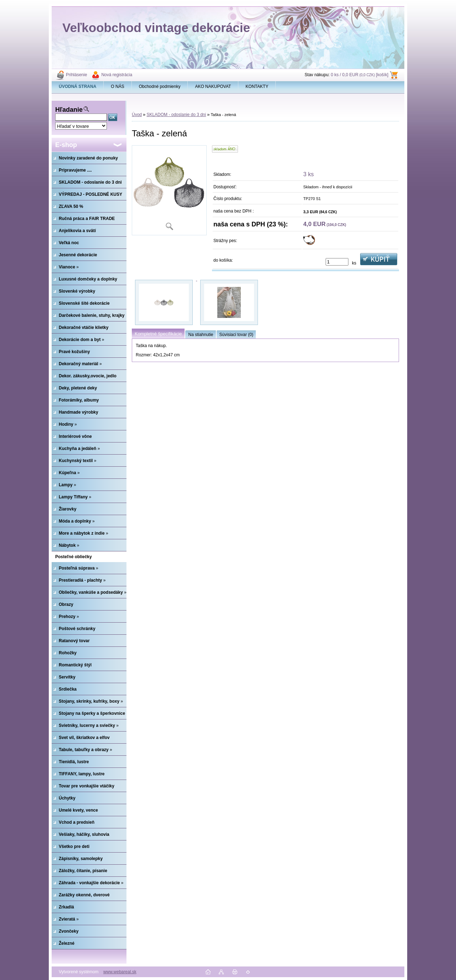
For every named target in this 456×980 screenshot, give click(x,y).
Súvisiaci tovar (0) (236, 335)
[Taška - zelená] (169, 190)
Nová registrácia (117, 75)
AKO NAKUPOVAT (213, 87)
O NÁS (117, 87)
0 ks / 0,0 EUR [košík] (359, 75)
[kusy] (337, 262)
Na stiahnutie (201, 335)
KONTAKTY (257, 87)
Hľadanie (69, 110)
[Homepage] (78, 87)
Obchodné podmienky (160, 87)
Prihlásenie (76, 75)
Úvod (137, 115)
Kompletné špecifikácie (158, 334)
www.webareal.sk (120, 972)
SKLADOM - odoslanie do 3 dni (176, 115)
